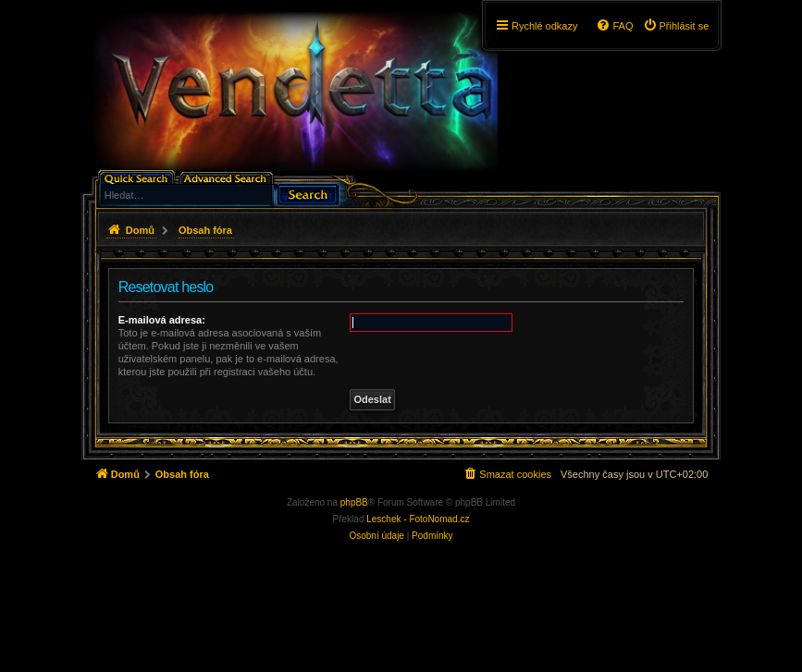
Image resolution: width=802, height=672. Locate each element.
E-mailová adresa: (162, 320)
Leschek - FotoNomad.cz (418, 519)
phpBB (354, 502)
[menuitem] (676, 26)
